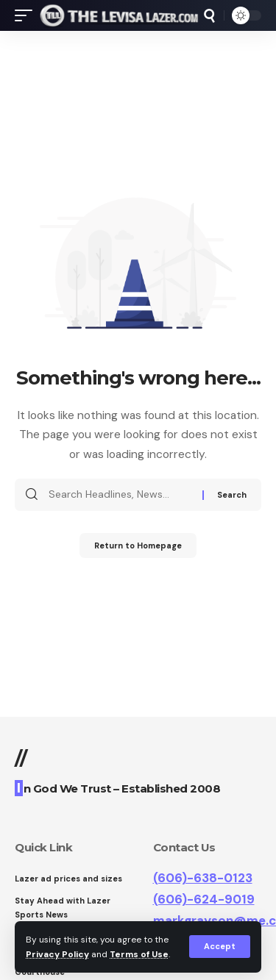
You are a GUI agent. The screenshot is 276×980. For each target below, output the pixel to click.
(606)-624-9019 (204, 899)
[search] (209, 16)
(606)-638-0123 (203, 878)
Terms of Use (139, 954)
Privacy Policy (57, 954)
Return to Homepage (138, 546)
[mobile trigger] (27, 15)
